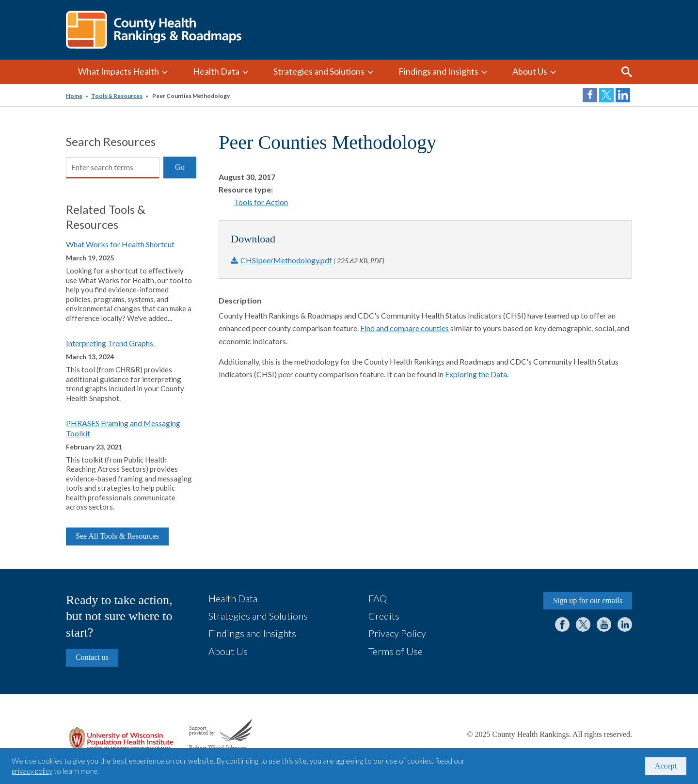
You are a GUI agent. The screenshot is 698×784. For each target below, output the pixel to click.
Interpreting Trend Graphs (111, 343)
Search (627, 72)
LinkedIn (625, 624)
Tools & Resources (117, 96)
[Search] (113, 168)
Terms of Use (396, 651)
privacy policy (32, 771)
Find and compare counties (405, 328)
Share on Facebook (590, 95)
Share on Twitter (606, 95)
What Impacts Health (119, 71)
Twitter (583, 624)
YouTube (604, 624)
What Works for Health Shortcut (120, 244)
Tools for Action (261, 202)
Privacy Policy (397, 633)
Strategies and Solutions (319, 71)
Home (74, 96)
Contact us (92, 657)
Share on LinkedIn (623, 95)
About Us (530, 71)
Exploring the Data (476, 374)
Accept (666, 766)
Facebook (562, 624)
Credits (384, 616)
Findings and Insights (438, 71)
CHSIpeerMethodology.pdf (286, 260)
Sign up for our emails (588, 600)
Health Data (216, 71)
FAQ (378, 598)
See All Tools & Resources (117, 536)
